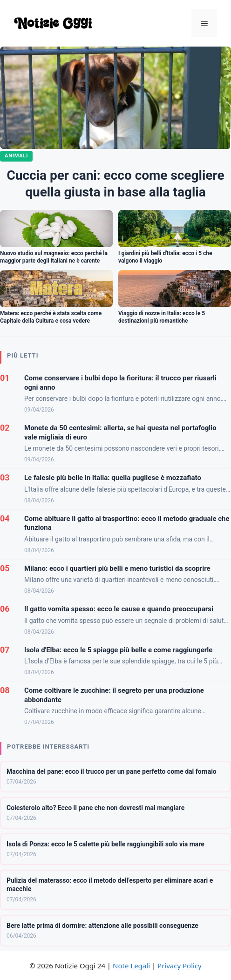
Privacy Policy (180, 966)
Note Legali (131, 966)
